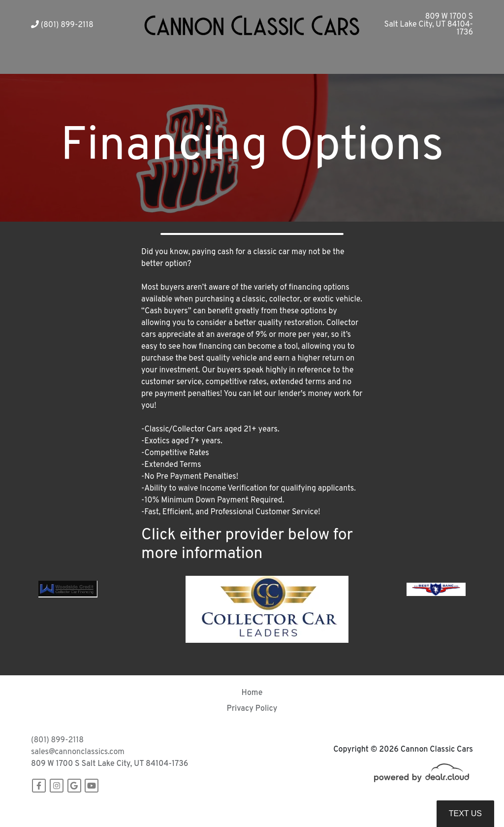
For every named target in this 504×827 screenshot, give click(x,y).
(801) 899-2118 (62, 25)
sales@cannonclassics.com (78, 752)
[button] (182, 62)
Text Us (465, 813)
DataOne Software (183, 810)
